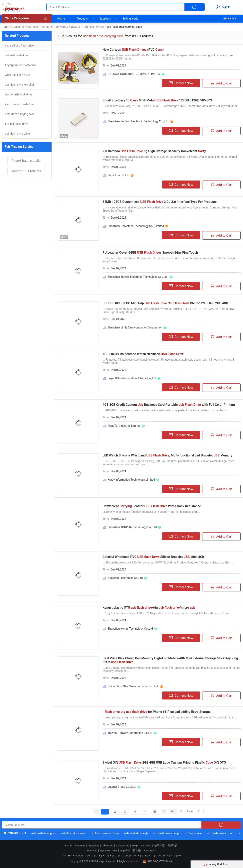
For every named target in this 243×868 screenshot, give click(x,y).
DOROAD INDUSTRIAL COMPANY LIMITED (134, 74)
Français (92, 851)
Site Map (146, 846)
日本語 (137, 851)
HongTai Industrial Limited (124, 426)
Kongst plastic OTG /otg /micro (149, 608)
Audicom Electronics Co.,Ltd (125, 578)
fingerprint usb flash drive (21, 65)
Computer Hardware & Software (60, 27)
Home (61, 19)
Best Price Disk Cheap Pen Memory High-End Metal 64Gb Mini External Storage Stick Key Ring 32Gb (170, 660)
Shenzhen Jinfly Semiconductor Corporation (135, 327)
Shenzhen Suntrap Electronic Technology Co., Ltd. (138, 121)
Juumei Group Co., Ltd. (122, 787)
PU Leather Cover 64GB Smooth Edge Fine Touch (150, 252)
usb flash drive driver (18, 134)
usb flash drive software (106, 833)
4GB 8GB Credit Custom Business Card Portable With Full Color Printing (169, 405)
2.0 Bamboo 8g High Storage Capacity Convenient (154, 151)
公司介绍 (159, 846)
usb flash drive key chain (20, 85)
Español (125, 851)
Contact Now (181, 83)
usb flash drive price (45, 833)
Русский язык (109, 851)
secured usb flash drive (19, 46)
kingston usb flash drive (20, 104)
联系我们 (173, 846)
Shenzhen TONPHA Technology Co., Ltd (132, 527)
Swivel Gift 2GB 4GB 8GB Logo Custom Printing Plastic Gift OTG (164, 762)
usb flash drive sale (74, 833)
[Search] (199, 811)
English (229, 19)
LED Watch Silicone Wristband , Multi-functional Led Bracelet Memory (167, 455)
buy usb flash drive (17, 124)
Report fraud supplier (26, 161)
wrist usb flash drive (17, 75)
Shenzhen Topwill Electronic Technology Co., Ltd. (138, 277)
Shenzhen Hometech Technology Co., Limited (136, 226)
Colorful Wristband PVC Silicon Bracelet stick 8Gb (153, 557)
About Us (108, 846)
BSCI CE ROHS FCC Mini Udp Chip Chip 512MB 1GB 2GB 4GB (165, 303)
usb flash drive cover (221, 833)
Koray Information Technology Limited (131, 480)
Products (82, 19)
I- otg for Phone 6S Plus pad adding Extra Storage (157, 712)
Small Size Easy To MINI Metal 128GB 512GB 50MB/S (157, 100)
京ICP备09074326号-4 (158, 861)
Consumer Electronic (25, 27)
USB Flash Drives (93, 27)
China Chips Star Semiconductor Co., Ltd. (133, 686)
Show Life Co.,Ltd (119, 175)
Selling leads (130, 19)
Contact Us (123, 846)
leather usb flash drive (19, 94)
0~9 (180, 856)
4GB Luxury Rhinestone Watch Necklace (143, 354)
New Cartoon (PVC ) (133, 50)
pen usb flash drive (17, 55)
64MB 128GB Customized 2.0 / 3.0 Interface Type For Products (160, 202)
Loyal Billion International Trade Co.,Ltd (132, 378)
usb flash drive (194, 833)
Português (150, 851)
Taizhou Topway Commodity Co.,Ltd (130, 733)
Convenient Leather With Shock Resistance (152, 506)
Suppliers (105, 19)
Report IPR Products (27, 171)
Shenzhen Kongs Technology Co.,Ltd (130, 629)
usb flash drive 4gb (137, 833)
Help (135, 846)
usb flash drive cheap (167, 833)
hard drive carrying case (20, 114)
